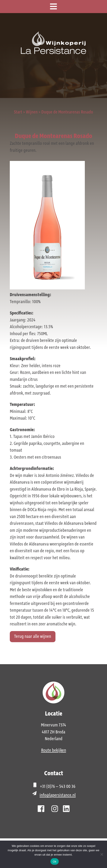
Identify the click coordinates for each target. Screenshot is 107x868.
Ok (54, 862)
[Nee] (102, 854)
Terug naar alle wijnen (33, 637)
